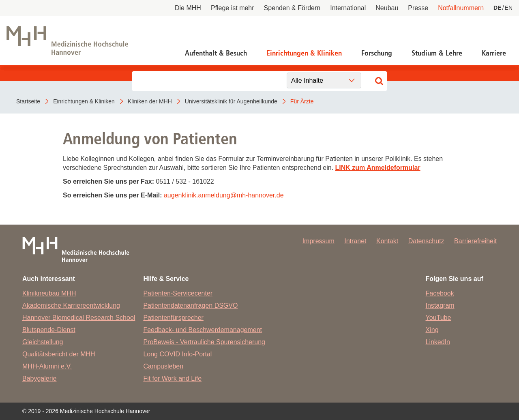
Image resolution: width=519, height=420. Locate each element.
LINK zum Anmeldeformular (378, 168)
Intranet (355, 241)
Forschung (377, 53)
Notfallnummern (461, 8)
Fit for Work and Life (172, 378)
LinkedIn (438, 342)
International (348, 8)
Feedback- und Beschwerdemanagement (203, 330)
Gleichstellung (43, 342)
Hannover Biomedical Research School (79, 318)
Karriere (494, 53)
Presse (418, 8)
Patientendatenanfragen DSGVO (190, 305)
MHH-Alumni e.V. (47, 366)
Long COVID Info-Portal (177, 354)
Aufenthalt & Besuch (216, 53)
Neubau (387, 8)
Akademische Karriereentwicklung (71, 305)
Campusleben (163, 366)
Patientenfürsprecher (173, 318)
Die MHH (188, 8)
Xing (432, 330)
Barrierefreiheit (475, 241)
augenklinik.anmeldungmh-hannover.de (224, 195)
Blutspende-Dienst (49, 330)
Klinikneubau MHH (49, 293)
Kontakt (387, 241)
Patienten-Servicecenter (178, 293)
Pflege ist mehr (233, 8)
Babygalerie (40, 378)
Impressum (318, 241)
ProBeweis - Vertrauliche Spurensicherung (204, 342)
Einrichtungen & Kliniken (304, 53)
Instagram (440, 305)
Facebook (440, 293)
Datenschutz (426, 241)
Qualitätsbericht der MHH (59, 354)
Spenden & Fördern (292, 8)
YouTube (439, 318)
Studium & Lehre (437, 53)
